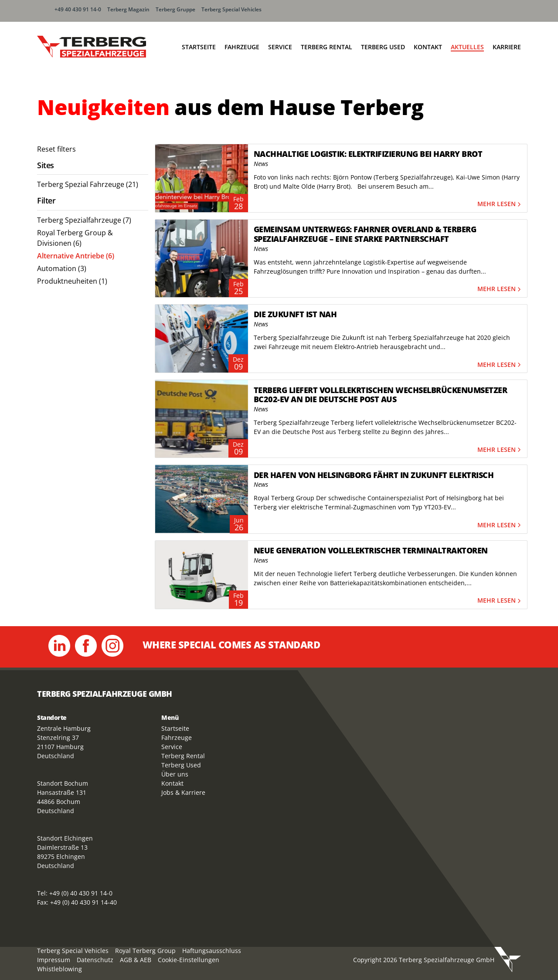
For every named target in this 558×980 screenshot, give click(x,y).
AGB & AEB (136, 960)
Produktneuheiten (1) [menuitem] (72, 281)
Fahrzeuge (242, 47)
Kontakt (428, 47)
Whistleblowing (60, 969)
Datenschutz (95, 960)
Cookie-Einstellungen (189, 960)
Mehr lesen (500, 204)
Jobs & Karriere (183, 792)
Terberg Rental (327, 47)
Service (280, 47)
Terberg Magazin (128, 9)
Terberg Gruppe (175, 9)
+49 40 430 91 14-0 (78, 9)
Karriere (507, 47)
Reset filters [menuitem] (56, 149)
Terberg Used (383, 47)
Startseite (199, 47)
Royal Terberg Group (145, 951)
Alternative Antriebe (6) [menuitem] (76, 256)
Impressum (54, 960)
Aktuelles (467, 47)
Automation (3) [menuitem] (62, 268)
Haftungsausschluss (212, 951)
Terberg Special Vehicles (231, 9)
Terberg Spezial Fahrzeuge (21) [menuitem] (88, 184)
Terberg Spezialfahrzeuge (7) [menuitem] (84, 220)
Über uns (175, 774)
